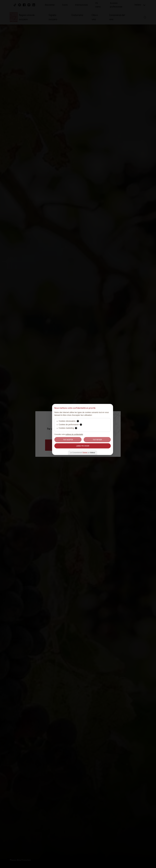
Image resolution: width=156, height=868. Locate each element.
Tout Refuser (97, 440)
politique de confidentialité (74, 434)
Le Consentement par (83, 453)
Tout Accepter (68, 440)
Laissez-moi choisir (83, 446)
